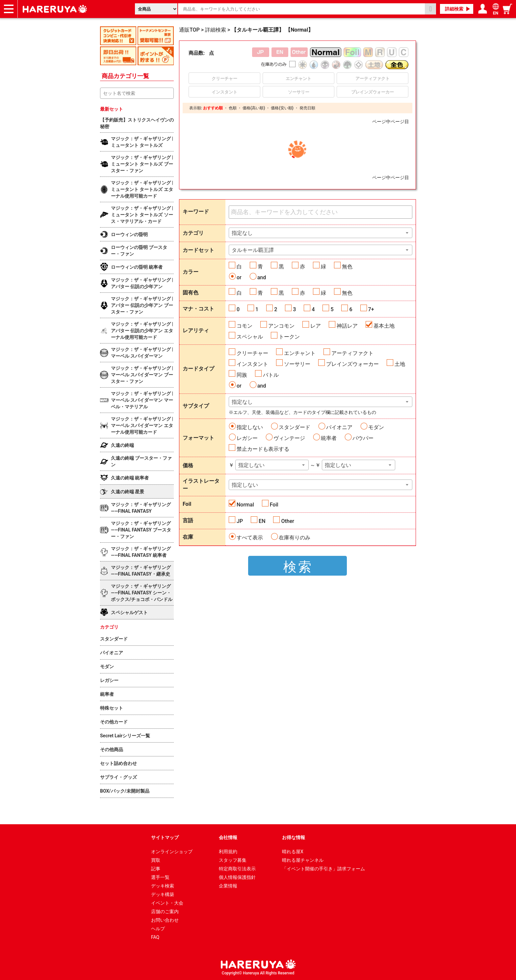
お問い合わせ (165, 920)
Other (287, 521)
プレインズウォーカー (352, 364)
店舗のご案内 (165, 912)
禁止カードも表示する (263, 449)
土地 (400, 364)
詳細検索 (454, 9)
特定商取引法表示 (237, 869)
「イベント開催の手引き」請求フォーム (323, 869)
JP (240, 521)
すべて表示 (250, 538)
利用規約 (228, 852)
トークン (289, 337)
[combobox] (321, 233)
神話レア (347, 326)
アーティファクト (352, 353)
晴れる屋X (293, 852)
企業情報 (228, 886)
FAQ (155, 937)
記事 (156, 869)
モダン (376, 427)
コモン (245, 326)
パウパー (363, 438)
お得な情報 (294, 837)
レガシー (247, 438)
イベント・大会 (167, 903)
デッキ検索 (163, 886)
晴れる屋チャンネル (303, 860)
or (239, 277)
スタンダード (295, 427)
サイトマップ (165, 837)
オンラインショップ (172, 852)
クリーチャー (252, 353)
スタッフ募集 (233, 860)
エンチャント (300, 353)
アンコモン (281, 326)
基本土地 (384, 326)
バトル (271, 375)
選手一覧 (160, 877)
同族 (242, 375)
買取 (156, 860)
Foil (274, 505)
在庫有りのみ (295, 538)
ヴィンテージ (289, 438)
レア (316, 326)
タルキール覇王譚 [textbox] (253, 250)
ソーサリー (297, 364)
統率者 (329, 438)
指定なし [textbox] (242, 233)
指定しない (250, 427)
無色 (347, 267)
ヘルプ (158, 929)
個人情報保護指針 (237, 877)
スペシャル (250, 337)
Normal (245, 505)
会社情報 (228, 837)
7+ (371, 309)
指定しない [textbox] (251, 465)
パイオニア (339, 427)
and (262, 277)
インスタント (252, 364)
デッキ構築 (163, 894)
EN (262, 521)
